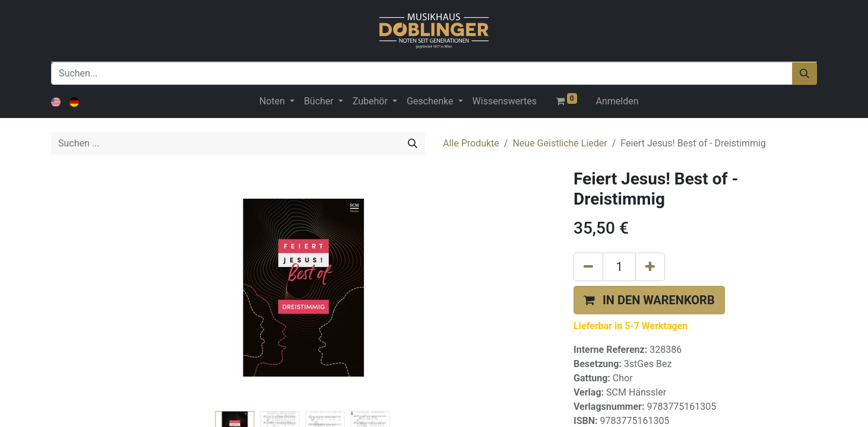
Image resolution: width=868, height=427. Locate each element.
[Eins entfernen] (588, 267)
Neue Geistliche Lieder (560, 143)
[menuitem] (505, 101)
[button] (649, 300)
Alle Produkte (471, 143)
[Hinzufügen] (650, 267)
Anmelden (617, 101)
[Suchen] (804, 74)
